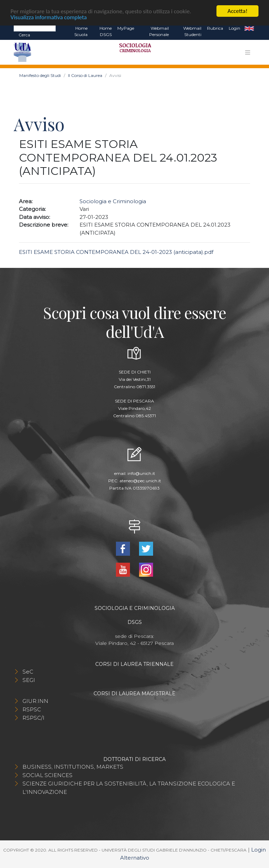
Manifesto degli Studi (40, 75)
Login (234, 28)
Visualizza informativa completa (49, 17)
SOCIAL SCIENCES (47, 775)
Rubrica (215, 28)
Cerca (24, 35)
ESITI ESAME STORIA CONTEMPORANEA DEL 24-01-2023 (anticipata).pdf (116, 252)
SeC (28, 672)
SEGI (29, 680)
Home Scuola (81, 31)
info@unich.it (141, 473)
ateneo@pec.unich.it (140, 481)
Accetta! (238, 11)
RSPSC (32, 709)
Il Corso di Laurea (85, 75)
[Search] (35, 28)
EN (249, 28)
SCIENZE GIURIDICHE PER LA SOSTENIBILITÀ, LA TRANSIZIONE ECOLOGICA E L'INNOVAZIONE (129, 788)
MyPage (126, 28)
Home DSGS (106, 31)
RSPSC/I (33, 718)
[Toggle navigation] (248, 52)
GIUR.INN (35, 701)
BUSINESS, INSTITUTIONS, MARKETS (73, 767)
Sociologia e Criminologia (113, 201)
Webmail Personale (159, 31)
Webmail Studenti (192, 31)
